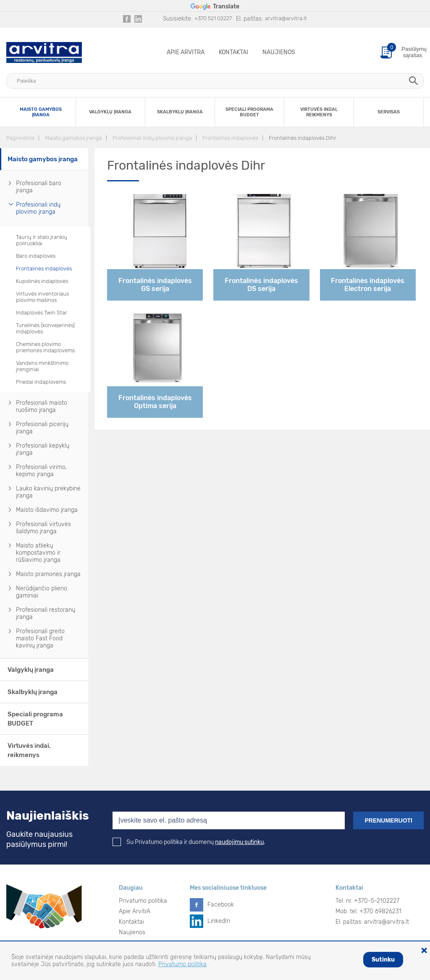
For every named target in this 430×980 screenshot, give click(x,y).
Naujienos (279, 52)
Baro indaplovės (36, 256)
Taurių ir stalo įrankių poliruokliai (42, 240)
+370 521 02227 (213, 18)
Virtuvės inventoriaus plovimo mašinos (42, 297)
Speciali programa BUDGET (35, 719)
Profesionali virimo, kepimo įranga (41, 471)
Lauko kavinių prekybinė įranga (48, 492)
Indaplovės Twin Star (42, 313)
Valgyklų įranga (31, 670)
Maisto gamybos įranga (73, 138)
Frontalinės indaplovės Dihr (303, 138)
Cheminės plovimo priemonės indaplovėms (45, 347)
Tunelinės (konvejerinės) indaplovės (45, 328)
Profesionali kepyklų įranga (43, 449)
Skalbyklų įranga (33, 692)
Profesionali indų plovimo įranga (152, 138)
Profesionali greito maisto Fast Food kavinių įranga (40, 638)
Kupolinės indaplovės (42, 281)
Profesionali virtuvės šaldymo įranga (43, 528)
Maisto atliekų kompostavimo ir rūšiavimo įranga (38, 553)
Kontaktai (233, 52)
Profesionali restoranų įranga (46, 613)
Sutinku (383, 960)
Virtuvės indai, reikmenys (29, 750)
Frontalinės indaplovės (230, 138)
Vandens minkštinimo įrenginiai (42, 366)
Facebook (221, 905)
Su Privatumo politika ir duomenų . (189, 842)
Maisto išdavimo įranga (47, 510)
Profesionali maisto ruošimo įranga (42, 406)
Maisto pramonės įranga (48, 574)
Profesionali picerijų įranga (42, 428)
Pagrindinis (20, 138)
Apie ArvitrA (186, 52)
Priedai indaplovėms (41, 382)
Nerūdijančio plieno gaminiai (42, 592)
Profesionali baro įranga (39, 187)
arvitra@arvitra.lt (286, 18)
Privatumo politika (143, 901)
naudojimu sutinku (239, 842)
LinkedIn (219, 921)
